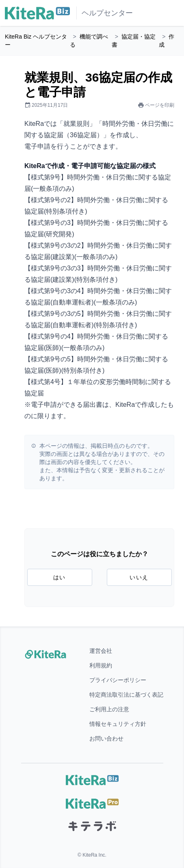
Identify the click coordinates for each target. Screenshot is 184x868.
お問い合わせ (106, 738)
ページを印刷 (156, 105)
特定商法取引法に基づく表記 (126, 695)
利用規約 (101, 665)
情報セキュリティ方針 (118, 724)
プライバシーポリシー (118, 680)
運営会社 (101, 651)
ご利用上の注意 (109, 709)
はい (60, 577)
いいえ (139, 577)
